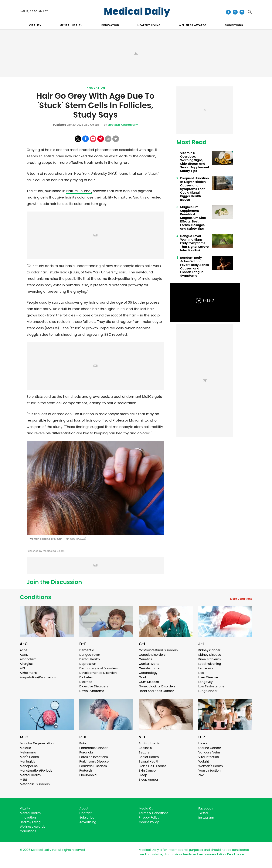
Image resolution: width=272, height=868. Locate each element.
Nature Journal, (79, 191)
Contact (85, 813)
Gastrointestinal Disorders (158, 650)
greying (80, 291)
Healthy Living (30, 822)
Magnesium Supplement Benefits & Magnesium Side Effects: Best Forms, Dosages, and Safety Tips (193, 218)
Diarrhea (86, 682)
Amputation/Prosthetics (38, 677)
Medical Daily (137, 12)
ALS (22, 668)
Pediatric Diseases (93, 766)
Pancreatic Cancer (93, 748)
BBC (108, 334)
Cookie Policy (149, 822)
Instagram (206, 818)
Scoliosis (145, 748)
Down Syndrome (92, 691)
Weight (204, 761)
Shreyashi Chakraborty (123, 125)
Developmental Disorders (98, 673)
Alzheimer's (28, 673)
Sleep (143, 775)
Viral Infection (209, 757)
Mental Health (30, 775)
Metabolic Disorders (35, 784)
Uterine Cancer (210, 748)
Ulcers (203, 743)
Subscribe (87, 818)
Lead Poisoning (210, 664)
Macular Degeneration (37, 743)
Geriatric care (149, 668)
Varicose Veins (209, 752)
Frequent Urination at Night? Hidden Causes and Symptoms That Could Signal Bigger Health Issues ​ (195, 189)
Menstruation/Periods (36, 771)
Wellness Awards (193, 25)
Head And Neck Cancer (156, 691)
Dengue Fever (90, 655)
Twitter (203, 813)
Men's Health (29, 757)
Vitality (25, 808)
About (84, 808)
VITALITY (35, 25)
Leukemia (206, 668)
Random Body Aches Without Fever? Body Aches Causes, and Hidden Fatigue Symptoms (195, 267)
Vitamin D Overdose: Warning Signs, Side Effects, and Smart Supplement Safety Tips (195, 162)
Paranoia (86, 752)
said (108, 420)
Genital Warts (149, 664)
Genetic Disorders (152, 655)
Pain (83, 743)
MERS (24, 780)
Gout (143, 677)
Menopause (29, 766)
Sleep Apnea (148, 780)
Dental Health (90, 659)
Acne (24, 650)
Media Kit (146, 808)
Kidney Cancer (209, 650)
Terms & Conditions (154, 813)
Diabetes (86, 677)
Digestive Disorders (94, 686)
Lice (201, 673)
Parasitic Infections (94, 757)
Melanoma (28, 752)
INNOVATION (110, 25)
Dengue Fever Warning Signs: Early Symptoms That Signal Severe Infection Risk (194, 243)
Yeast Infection (209, 771)
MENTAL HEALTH (71, 25)
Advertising (88, 822)
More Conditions (241, 599)
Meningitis (27, 761)
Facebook (206, 808)
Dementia (87, 650)
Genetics (145, 659)
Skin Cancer (148, 771)
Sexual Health (149, 761)
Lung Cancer (208, 691)
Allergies (26, 664)
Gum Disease (149, 682)
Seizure (144, 752)
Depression (88, 664)
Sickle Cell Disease (153, 766)
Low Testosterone (211, 686)
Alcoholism (28, 659)
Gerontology (148, 673)
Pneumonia (88, 775)
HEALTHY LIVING (149, 25)
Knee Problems (210, 659)
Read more (235, 854)
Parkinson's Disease (94, 761)
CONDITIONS (234, 25)
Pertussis (86, 771)
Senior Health (149, 757)
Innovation (95, 88)
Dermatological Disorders (99, 668)
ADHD (24, 655)
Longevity (206, 682)
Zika (201, 775)
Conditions (36, 597)
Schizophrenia (150, 743)
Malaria (25, 748)
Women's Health (211, 766)
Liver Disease (208, 677)
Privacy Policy (149, 818)
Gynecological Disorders (157, 686)
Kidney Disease (210, 655)
